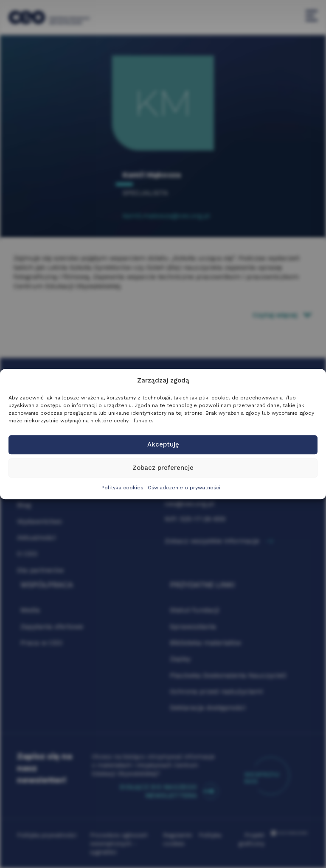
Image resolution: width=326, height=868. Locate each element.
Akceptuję (163, 445)
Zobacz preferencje (163, 468)
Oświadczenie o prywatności (184, 488)
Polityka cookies (122, 488)
